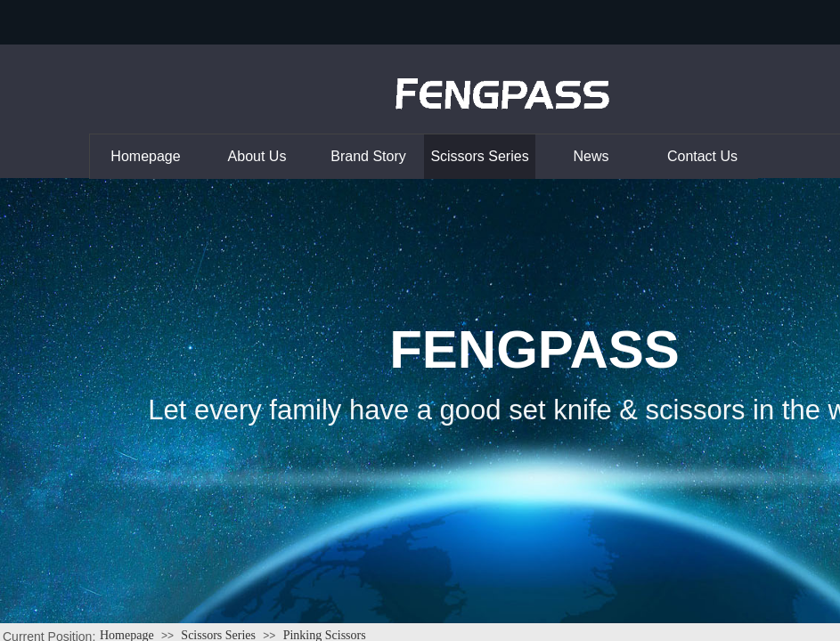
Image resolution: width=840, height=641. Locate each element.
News (591, 156)
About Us (257, 156)
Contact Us (702, 156)
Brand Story (368, 156)
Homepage (145, 156)
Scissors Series (479, 156)
